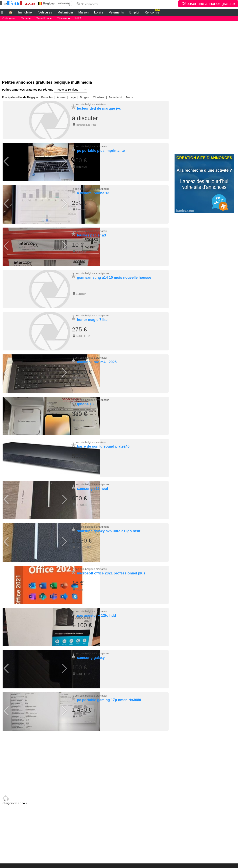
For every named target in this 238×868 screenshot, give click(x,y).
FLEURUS (82, 500)
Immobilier (26, 12)
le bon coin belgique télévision (89, 104)
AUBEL (80, 708)
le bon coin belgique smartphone (91, 187)
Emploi (134, 12)
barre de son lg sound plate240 (103, 441)
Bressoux (81, 208)
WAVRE (80, 416)
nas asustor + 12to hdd (96, 608)
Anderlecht (115, 97)
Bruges (84, 97)
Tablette (26, 18)
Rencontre (152, 12)
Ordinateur (9, 18)
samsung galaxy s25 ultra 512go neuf (109, 525)
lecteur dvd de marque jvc (99, 108)
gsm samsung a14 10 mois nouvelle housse (114, 275)
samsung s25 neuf (93, 483)
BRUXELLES (83, 333)
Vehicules (45, 12)
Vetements (116, 12)
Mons (129, 97)
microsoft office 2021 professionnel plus (111, 566)
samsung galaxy (91, 650)
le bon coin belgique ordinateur (90, 146)
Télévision (64, 18)
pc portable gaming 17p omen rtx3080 (109, 691)
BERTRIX (81, 291)
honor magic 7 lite (92, 317)
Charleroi (99, 97)
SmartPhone (44, 18)
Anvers (61, 97)
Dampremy (82, 458)
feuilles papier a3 (91, 233)
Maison (83, 12)
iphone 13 (85, 400)
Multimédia (65, 12)
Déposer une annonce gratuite (208, 4)
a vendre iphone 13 (93, 192)
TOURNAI (81, 167)
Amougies (81, 250)
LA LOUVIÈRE (84, 541)
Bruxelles (47, 97)
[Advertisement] (119, 48)
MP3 (78, 18)
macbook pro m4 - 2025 (97, 358)
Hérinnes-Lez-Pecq (86, 125)
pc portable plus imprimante (101, 150)
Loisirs (99, 12)
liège (73, 97)
